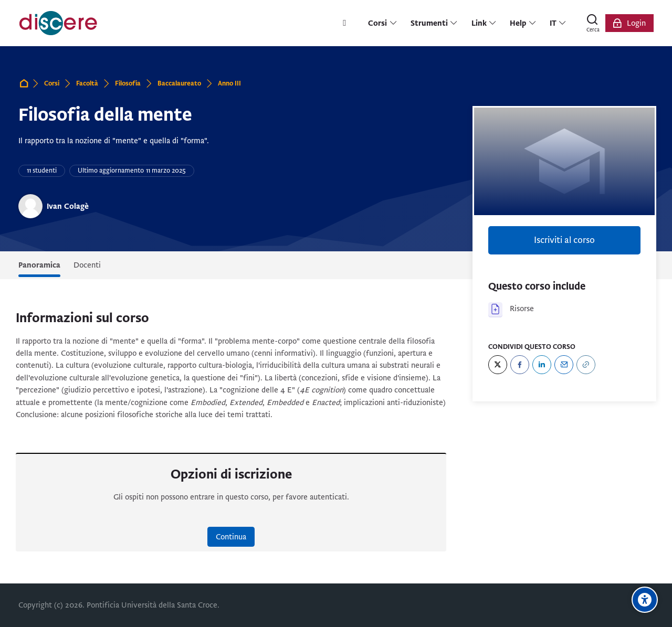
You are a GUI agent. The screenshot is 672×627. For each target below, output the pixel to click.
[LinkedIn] (542, 365)
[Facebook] (520, 365)
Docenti (87, 265)
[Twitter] (498, 365)
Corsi (52, 83)
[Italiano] (558, 23)
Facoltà (87, 83)
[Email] (564, 365)
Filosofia (128, 83)
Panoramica (39, 265)
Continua (231, 537)
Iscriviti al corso (564, 240)
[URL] (586, 365)
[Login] (629, 23)
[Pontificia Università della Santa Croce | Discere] (58, 23)
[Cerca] (593, 23)
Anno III (229, 83)
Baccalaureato (179, 83)
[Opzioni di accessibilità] (645, 600)
